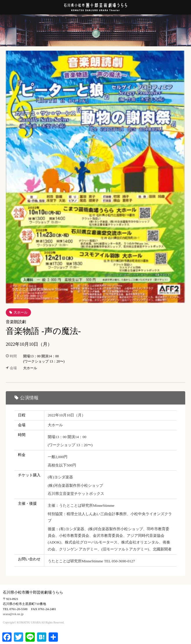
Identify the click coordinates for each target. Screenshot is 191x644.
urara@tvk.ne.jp (13, 614)
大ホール (21, 312)
